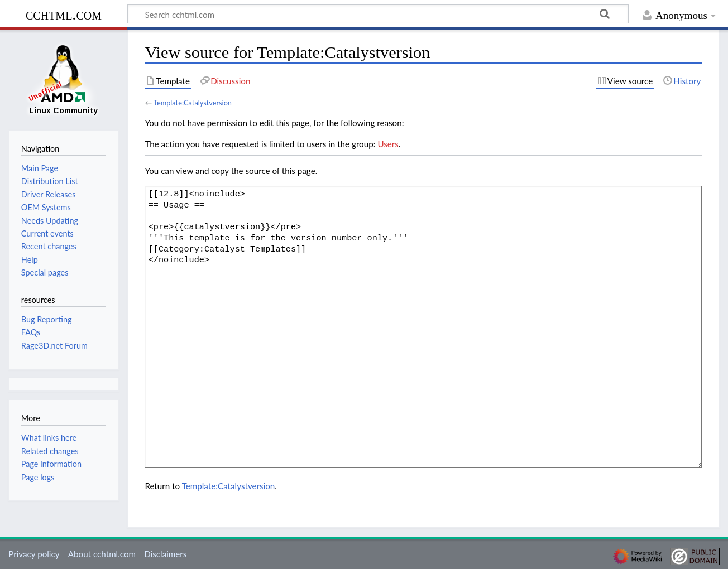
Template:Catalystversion (193, 103)
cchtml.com (64, 14)
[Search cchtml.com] (378, 14)
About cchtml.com (102, 554)
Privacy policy (34, 554)
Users (388, 144)
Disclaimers (165, 554)
